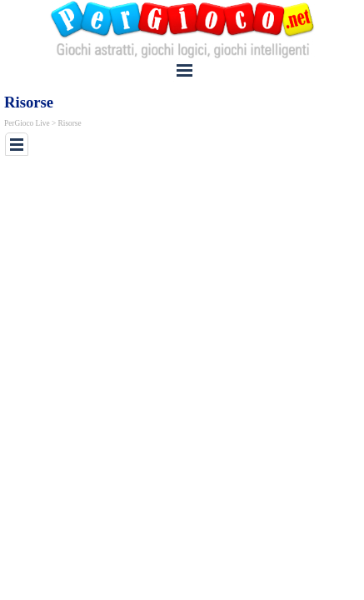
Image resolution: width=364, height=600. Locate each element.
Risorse (70, 123)
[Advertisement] (184, 184)
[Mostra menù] (185, 70)
